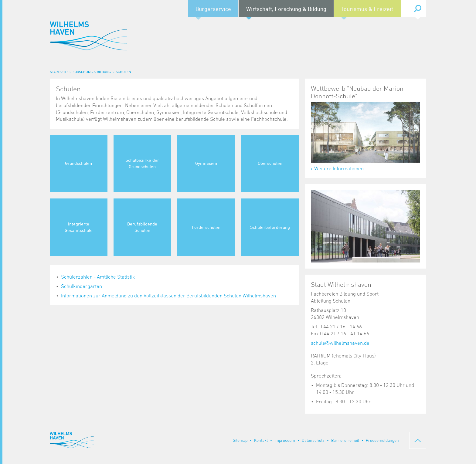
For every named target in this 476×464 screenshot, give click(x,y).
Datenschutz (313, 440)
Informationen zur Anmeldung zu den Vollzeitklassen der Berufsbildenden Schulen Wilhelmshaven (168, 296)
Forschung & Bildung (92, 72)
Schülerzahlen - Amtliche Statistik (98, 277)
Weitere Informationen (339, 168)
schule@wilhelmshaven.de (340, 343)
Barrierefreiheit (345, 440)
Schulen (123, 72)
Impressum (285, 440)
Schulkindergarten (82, 286)
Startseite (59, 72)
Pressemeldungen (382, 440)
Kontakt (261, 440)
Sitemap (240, 440)
